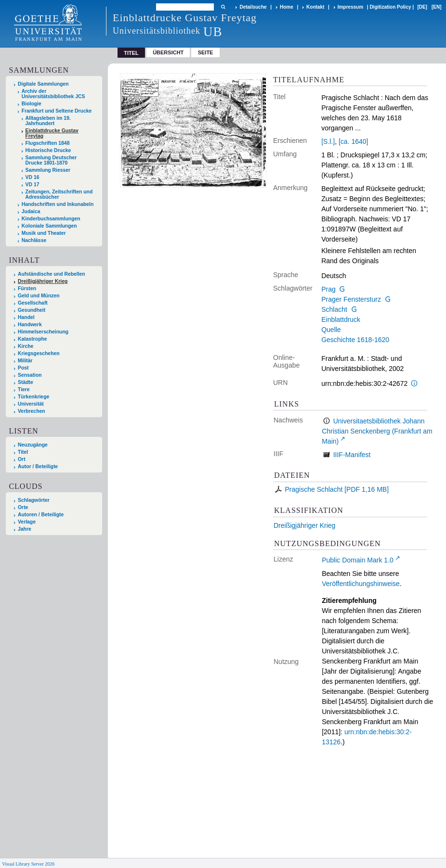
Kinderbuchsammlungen (51, 219)
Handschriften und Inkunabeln (58, 204)
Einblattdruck (341, 319)
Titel (23, 452)
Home (287, 7)
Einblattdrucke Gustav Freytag (52, 133)
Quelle (331, 330)
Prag (328, 289)
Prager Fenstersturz (351, 299)
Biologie (32, 104)
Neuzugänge (33, 445)
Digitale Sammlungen (43, 84)
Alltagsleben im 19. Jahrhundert (48, 121)
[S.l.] (328, 141)
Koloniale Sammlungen (49, 226)
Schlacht (334, 309)
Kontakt (315, 7)
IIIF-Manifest (352, 455)
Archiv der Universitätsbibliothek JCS (53, 94)
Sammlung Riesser (48, 170)
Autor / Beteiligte (38, 466)
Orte (23, 507)
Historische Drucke (48, 150)
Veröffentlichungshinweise (361, 584)
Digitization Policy (390, 7)
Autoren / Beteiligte (41, 515)
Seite (206, 52)
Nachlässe (34, 240)
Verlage (27, 522)
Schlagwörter (34, 500)
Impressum (350, 7)
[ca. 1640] (354, 141)
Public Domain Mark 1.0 (358, 560)
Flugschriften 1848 (48, 143)
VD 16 (33, 177)
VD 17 (33, 185)
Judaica (31, 211)
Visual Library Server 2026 (28, 864)
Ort (22, 459)
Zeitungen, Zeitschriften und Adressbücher (59, 194)
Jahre (25, 529)
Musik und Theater (44, 233)
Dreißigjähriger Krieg (304, 525)
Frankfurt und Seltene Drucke (57, 111)
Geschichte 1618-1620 (355, 340)
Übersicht (168, 52)
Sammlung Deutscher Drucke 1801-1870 (51, 160)
